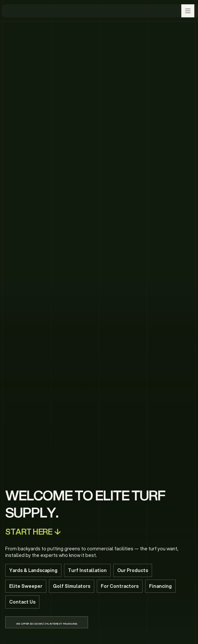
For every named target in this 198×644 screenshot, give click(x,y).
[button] (188, 11)
